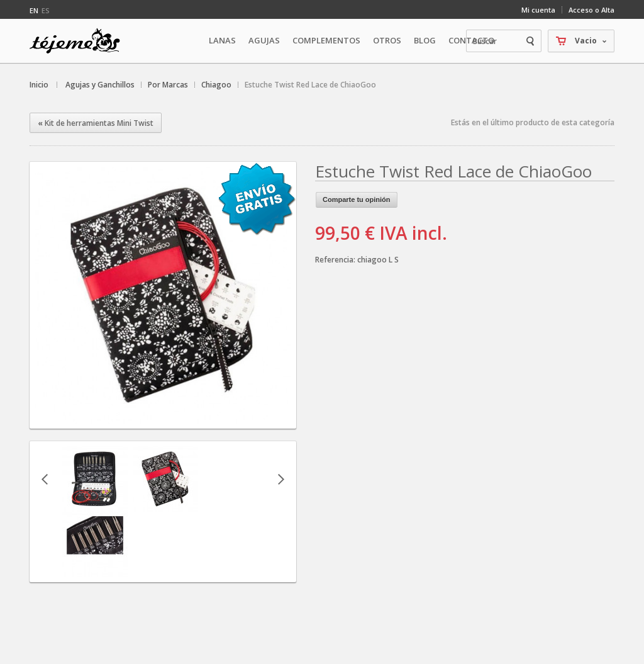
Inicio (39, 85)
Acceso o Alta (591, 10)
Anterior (45, 479)
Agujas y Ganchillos (100, 85)
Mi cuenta (538, 10)
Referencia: (336, 260)
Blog (425, 40)
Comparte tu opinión (357, 200)
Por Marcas (168, 85)
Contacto (471, 40)
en (34, 10)
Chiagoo (216, 85)
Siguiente (281, 479)
